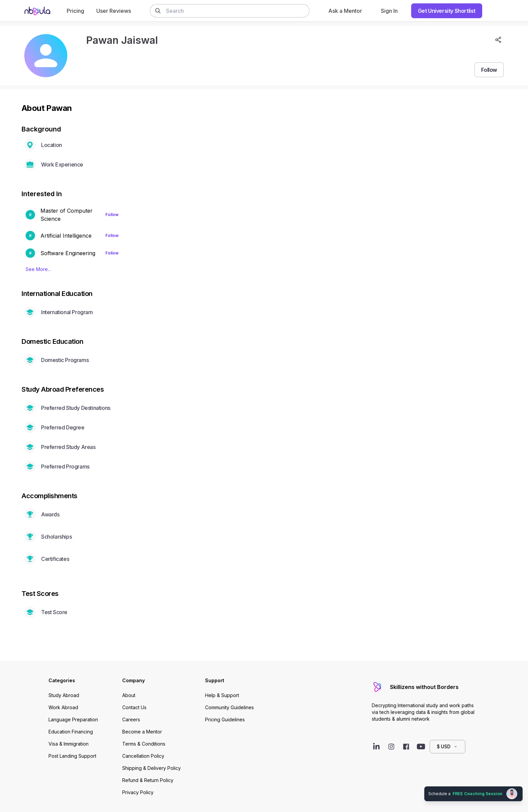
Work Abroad (63, 707)
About (129, 695)
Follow (112, 215)
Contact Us (134, 707)
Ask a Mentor (345, 11)
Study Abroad (64, 695)
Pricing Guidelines (225, 719)
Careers (131, 719)
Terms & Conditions (144, 744)
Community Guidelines (229, 707)
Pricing (75, 11)
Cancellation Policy (143, 756)
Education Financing (71, 732)
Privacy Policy (138, 792)
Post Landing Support (72, 756)
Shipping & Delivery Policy (152, 768)
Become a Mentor (142, 732)
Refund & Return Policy (148, 780)
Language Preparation (73, 719)
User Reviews (114, 11)
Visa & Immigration (69, 744)
